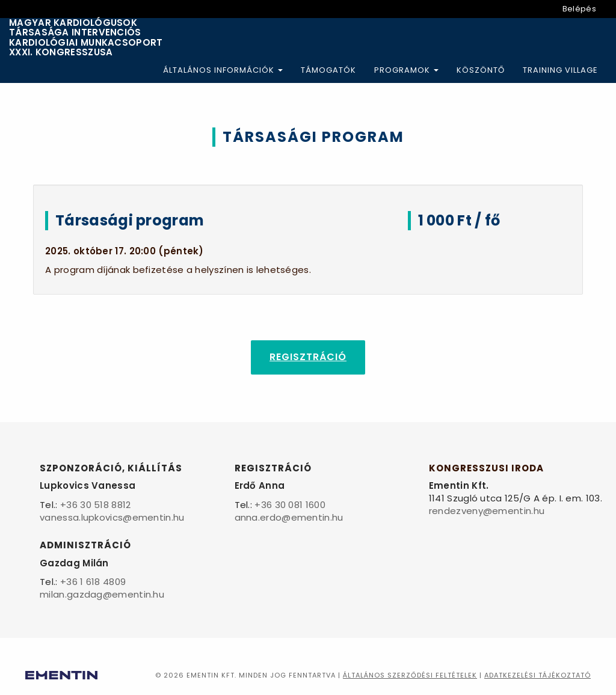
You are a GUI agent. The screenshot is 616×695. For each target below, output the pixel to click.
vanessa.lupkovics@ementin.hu (112, 517)
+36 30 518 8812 (96, 505)
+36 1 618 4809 (93, 582)
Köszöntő (481, 70)
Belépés (579, 9)
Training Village (560, 70)
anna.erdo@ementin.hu (289, 517)
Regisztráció (308, 357)
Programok (406, 70)
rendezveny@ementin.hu (487, 511)
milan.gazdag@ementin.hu (102, 594)
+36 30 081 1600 (290, 505)
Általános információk (223, 70)
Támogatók (328, 70)
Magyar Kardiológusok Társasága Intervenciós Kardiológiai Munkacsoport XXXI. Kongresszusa (86, 38)
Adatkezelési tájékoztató (537, 675)
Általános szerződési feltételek (410, 675)
